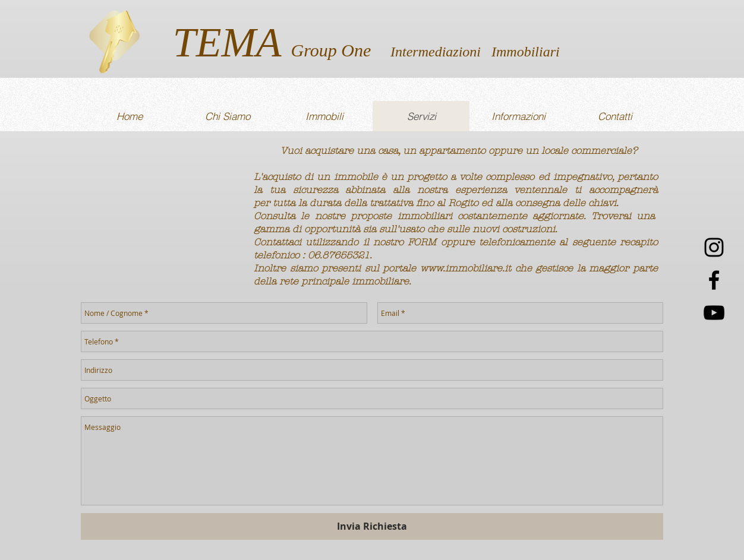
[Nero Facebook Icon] (714, 280)
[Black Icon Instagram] (714, 247)
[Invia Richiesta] (372, 526)
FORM (422, 242)
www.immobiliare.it (466, 268)
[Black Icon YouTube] (714, 313)
